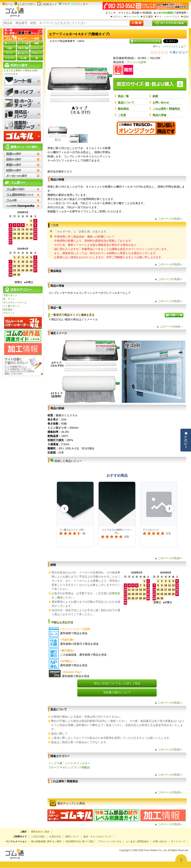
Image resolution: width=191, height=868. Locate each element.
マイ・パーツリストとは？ (170, 47)
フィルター (83, 763)
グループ (54, 767)
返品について (126, 102)
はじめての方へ (25, 4)
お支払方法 (55, 837)
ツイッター (80, 4)
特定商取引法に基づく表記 (80, 841)
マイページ (133, 17)
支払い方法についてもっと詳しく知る (117, 683)
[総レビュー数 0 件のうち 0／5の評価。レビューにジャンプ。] (169, 52)
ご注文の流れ (38, 837)
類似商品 (123, 109)
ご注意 (122, 115)
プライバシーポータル (110, 841)
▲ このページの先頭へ (169, 219)
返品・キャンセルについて (97, 837)
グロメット (9, 313)
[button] (65, 509)
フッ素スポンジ (11, 306)
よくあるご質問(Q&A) (137, 841)
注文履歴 (148, 17)
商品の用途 (159, 115)
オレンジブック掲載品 (76, 767)
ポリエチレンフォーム (15, 302)
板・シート (66, 763)
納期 (155, 96)
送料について (72, 837)
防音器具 (8, 310)
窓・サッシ (9, 299)
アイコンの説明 (136, 62)
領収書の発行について (117, 692)
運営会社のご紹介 (40, 832)
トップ (53, 763)
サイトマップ (178, 841)
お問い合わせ (161, 102)
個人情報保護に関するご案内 (46, 841)
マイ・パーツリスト (168, 17)
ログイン (118, 17)
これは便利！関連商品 (166, 109)
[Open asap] (181, 860)
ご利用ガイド (47, 4)
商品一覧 (123, 96)
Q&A (186, 17)
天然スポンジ (10, 295)
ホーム (8, 4)
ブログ (64, 4)
